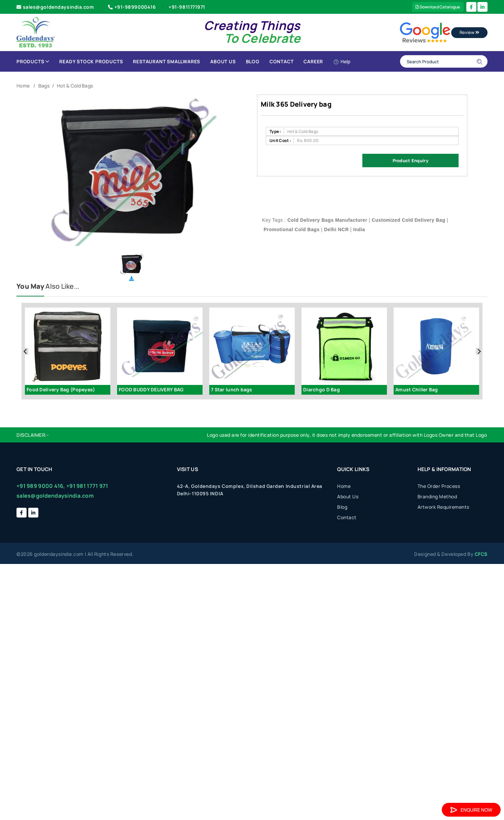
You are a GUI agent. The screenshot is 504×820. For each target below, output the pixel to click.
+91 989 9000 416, (41, 486)
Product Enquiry (410, 161)
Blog (253, 61)
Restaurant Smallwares (167, 61)
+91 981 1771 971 (87, 486)
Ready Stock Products (91, 61)
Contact (282, 61)
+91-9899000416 (131, 7)
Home (23, 86)
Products (33, 61)
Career (313, 61)
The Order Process (439, 486)
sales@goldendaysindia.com (55, 7)
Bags (44, 86)
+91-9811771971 (187, 7)
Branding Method (437, 496)
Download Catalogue (438, 7)
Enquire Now (471, 810)
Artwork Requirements (443, 507)
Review (469, 32)
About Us (223, 61)
